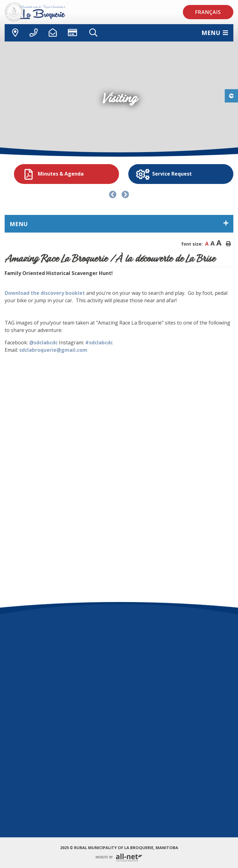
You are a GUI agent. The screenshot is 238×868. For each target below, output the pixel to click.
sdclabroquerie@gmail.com (53, 350)
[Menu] (215, 33)
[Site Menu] (119, 224)
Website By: (119, 858)
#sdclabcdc (99, 342)
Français (208, 12)
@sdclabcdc (43, 342)
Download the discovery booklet (45, 293)
